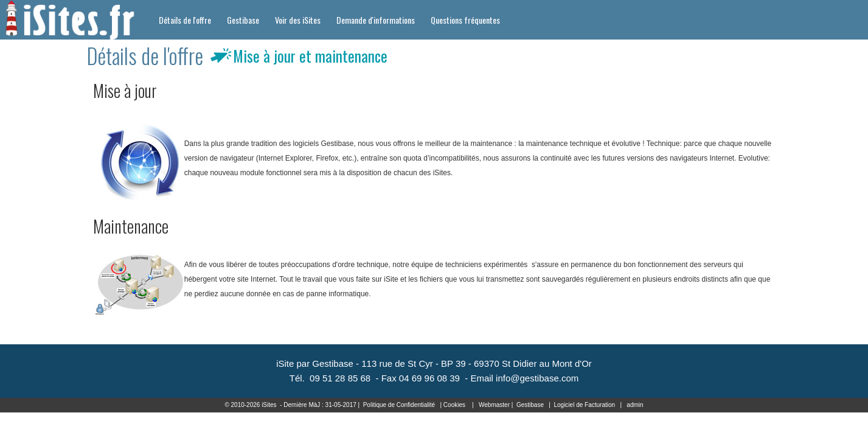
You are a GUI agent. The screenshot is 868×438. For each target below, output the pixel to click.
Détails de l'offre (185, 20)
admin (635, 405)
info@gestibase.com (537, 378)
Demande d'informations (376, 20)
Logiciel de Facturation (584, 405)
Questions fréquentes (465, 20)
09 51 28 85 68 (340, 378)
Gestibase (243, 20)
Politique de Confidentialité (399, 405)
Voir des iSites (298, 20)
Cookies (454, 405)
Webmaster (494, 405)
